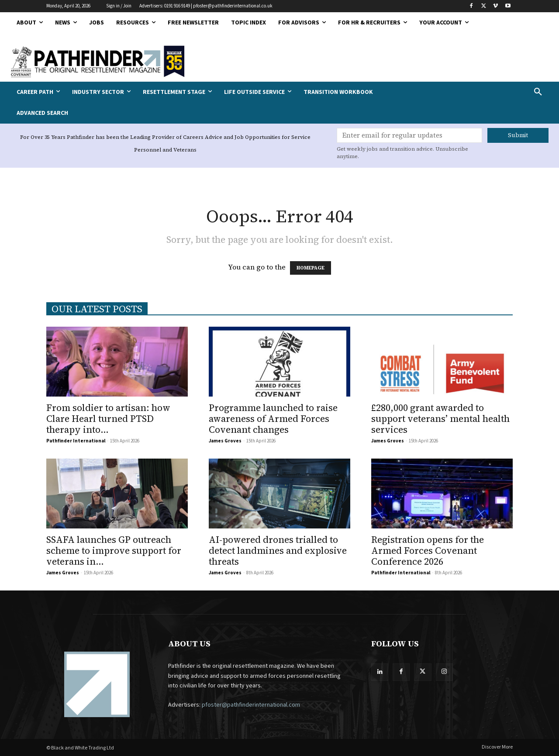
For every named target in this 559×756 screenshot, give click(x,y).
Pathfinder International (76, 441)
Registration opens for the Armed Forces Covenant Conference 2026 (428, 551)
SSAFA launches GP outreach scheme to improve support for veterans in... (114, 551)
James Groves (225, 441)
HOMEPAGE (311, 268)
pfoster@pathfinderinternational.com (251, 705)
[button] (489, 92)
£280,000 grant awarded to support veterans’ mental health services (440, 419)
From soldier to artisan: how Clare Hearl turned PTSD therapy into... (108, 419)
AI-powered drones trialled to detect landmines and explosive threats (278, 551)
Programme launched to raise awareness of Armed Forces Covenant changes (273, 419)
